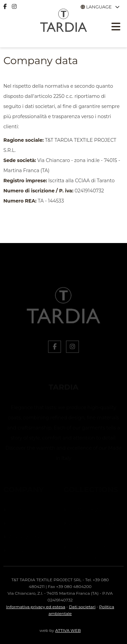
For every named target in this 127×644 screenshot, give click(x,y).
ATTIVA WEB (68, 630)
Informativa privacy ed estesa (36, 607)
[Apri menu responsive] (116, 28)
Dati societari (82, 607)
